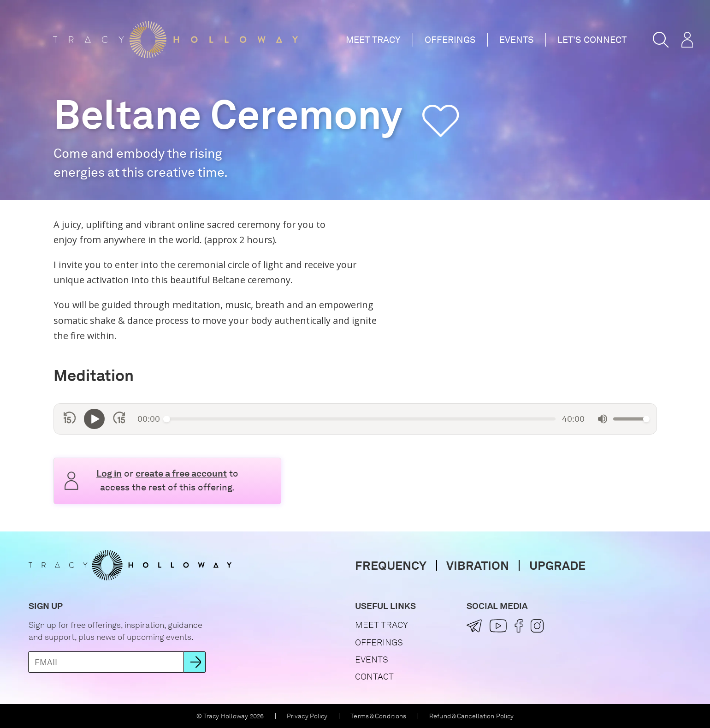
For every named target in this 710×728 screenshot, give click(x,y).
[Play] (95, 419)
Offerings (450, 40)
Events (517, 40)
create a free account (181, 473)
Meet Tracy (373, 40)
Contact (374, 677)
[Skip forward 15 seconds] (119, 419)
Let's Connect (592, 40)
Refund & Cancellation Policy (471, 716)
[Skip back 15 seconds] (70, 419)
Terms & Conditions (378, 716)
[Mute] (603, 419)
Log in (109, 473)
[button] (661, 40)
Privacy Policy (307, 716)
